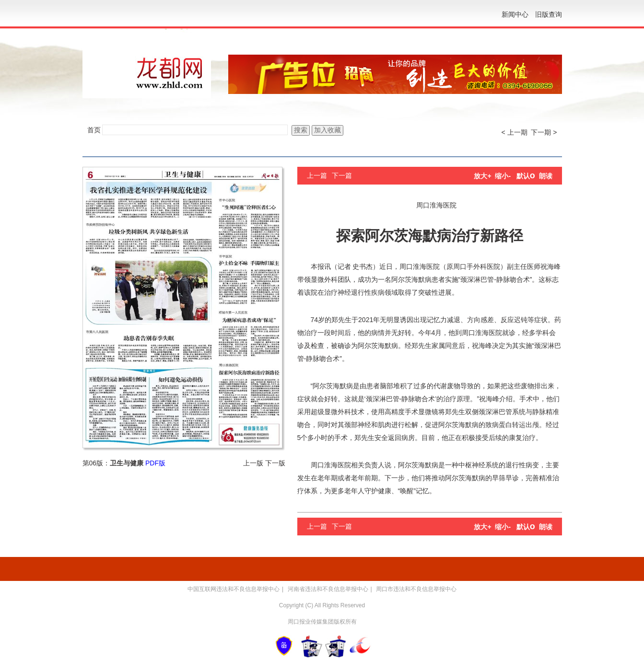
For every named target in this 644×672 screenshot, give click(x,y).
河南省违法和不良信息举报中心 (328, 589)
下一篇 (342, 175)
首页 (94, 130)
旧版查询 (549, 14)
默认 (526, 176)
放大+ (482, 176)
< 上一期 (515, 132)
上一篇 (317, 175)
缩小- (503, 176)
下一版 (275, 463)
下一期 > (544, 132)
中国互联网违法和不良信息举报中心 (234, 589)
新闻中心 (515, 14)
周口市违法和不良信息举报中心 (416, 589)
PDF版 (155, 463)
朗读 (546, 176)
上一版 (253, 463)
